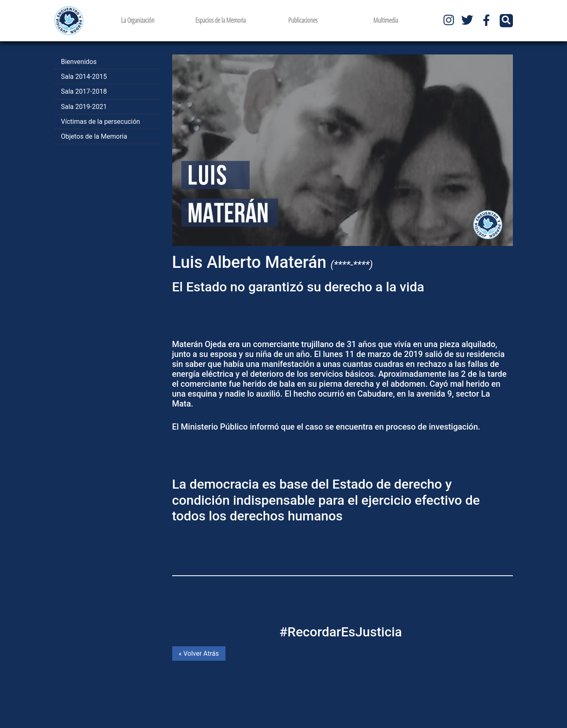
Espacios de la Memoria (221, 20)
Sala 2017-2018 (84, 91)
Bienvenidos (79, 62)
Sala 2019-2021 (84, 107)
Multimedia (386, 20)
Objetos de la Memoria (94, 136)
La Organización (138, 20)
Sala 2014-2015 (84, 77)
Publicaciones (303, 20)
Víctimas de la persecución (101, 122)
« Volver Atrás (199, 654)
